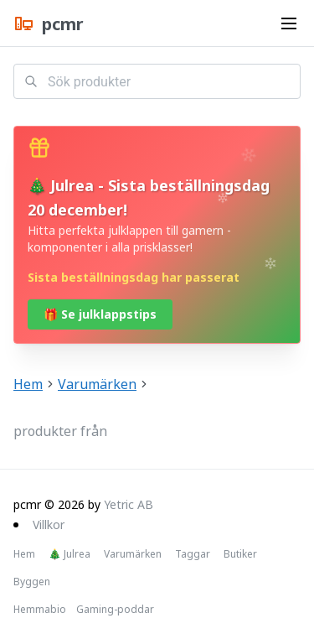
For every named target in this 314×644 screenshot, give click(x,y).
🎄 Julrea (69, 554)
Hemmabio (40, 610)
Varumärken (97, 384)
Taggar (193, 554)
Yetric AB (129, 504)
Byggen (32, 582)
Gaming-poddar (115, 610)
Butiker (240, 554)
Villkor (49, 525)
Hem (28, 384)
